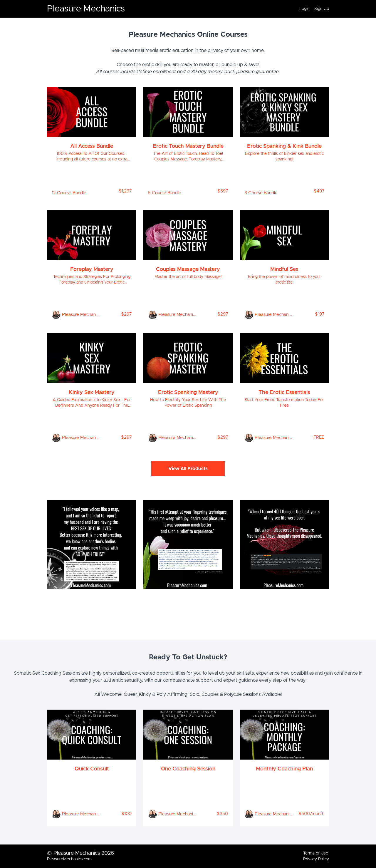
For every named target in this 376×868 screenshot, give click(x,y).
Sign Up (322, 9)
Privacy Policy (316, 859)
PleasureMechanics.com (69, 859)
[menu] (312, 9)
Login (304, 9)
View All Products (188, 469)
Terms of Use (316, 853)
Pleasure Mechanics (86, 9)
